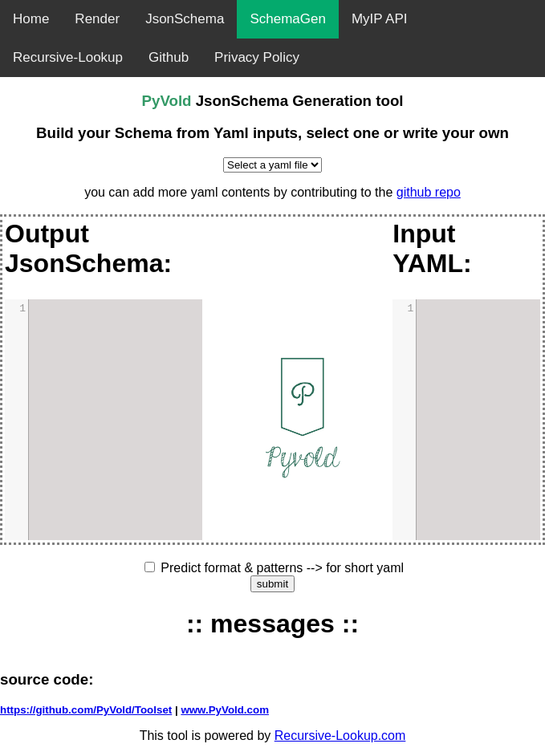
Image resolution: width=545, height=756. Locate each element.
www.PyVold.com (225, 710)
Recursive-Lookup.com (340, 736)
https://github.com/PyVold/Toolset (86, 710)
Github (169, 57)
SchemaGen (288, 19)
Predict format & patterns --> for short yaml (282, 568)
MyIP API (380, 19)
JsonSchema (185, 19)
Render (97, 19)
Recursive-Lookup (68, 57)
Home (31, 19)
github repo (429, 192)
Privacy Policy (257, 57)
